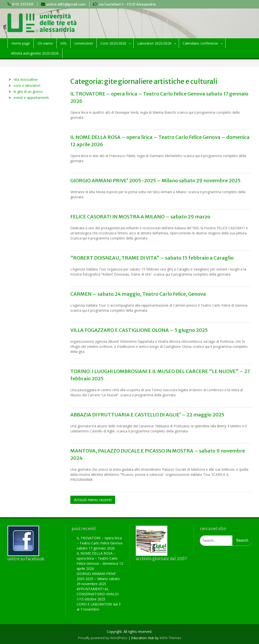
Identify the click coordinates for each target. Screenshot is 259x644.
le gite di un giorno (28, 91)
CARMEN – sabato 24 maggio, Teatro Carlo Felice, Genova (138, 294)
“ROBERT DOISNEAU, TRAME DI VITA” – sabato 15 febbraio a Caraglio (152, 258)
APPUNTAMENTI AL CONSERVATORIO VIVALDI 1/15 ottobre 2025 (98, 594)
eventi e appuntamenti (31, 98)
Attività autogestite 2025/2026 (35, 53)
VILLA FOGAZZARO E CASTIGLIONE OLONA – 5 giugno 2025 (139, 330)
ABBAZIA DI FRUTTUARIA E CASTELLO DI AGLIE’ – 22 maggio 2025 (147, 415)
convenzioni (84, 43)
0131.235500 (23, 4)
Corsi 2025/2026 (113, 43)
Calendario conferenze (200, 43)
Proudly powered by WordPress (103, 638)
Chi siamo (45, 43)
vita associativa (26, 79)
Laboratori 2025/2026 (154, 43)
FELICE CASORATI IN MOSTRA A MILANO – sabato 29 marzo (140, 217)
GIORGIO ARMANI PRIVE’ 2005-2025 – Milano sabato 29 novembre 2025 (155, 180)
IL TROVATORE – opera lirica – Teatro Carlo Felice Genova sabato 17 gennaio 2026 (100, 543)
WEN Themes (170, 638)
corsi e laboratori (27, 85)
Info (64, 43)
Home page (21, 43)
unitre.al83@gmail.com (66, 4)
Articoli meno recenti (93, 500)
